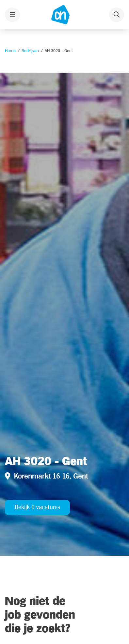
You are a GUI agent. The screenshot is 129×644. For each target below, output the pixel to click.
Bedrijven (30, 51)
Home (10, 51)
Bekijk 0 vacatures (37, 507)
